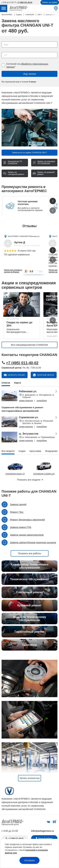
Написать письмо (16, 375)
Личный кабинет (45, 838)
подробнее (42, 401)
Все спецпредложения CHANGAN (29, 345)
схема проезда (26, 401)
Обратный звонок (45, 375)
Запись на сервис (50, 2)
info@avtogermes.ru (43, 831)
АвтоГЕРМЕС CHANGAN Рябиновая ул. (24, 236)
